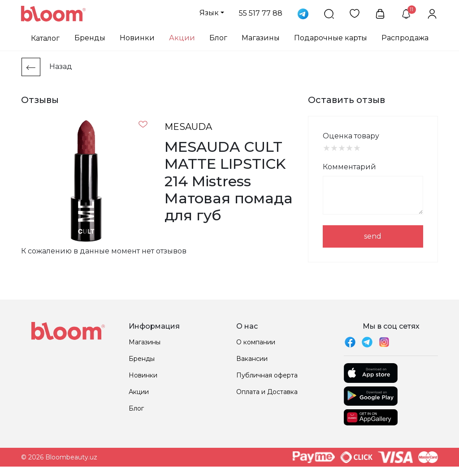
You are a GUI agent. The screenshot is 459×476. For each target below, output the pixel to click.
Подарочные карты (331, 38)
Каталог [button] (45, 38)
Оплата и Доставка (267, 392)
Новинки (137, 38)
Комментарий (349, 167)
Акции (182, 38)
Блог (218, 38)
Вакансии (252, 359)
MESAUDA (188, 127)
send (373, 236)
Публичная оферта (267, 375)
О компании (256, 342)
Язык (209, 13)
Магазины (261, 38)
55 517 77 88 (261, 13)
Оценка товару (351, 136)
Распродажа (405, 38)
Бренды (90, 38)
